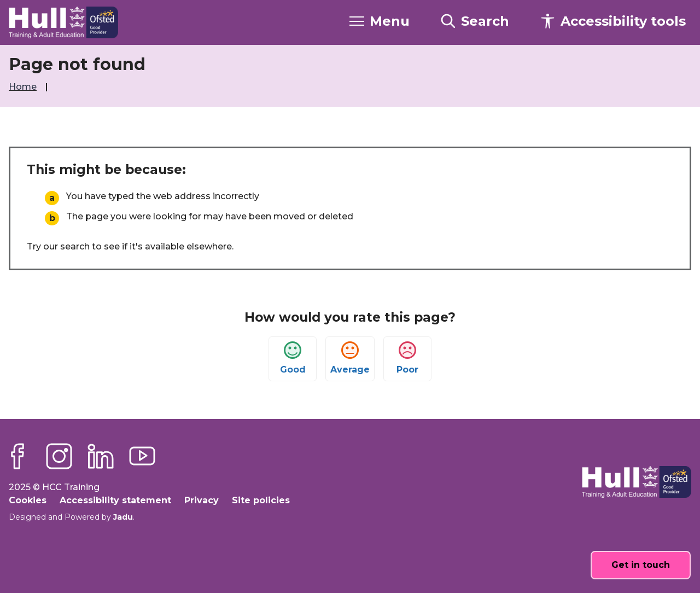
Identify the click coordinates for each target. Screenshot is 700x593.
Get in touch (641, 565)
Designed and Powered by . (72, 517)
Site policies (261, 500)
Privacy (202, 500)
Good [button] (293, 358)
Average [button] (350, 358)
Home (24, 87)
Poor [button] (407, 358)
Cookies (28, 500)
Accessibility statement (115, 500)
